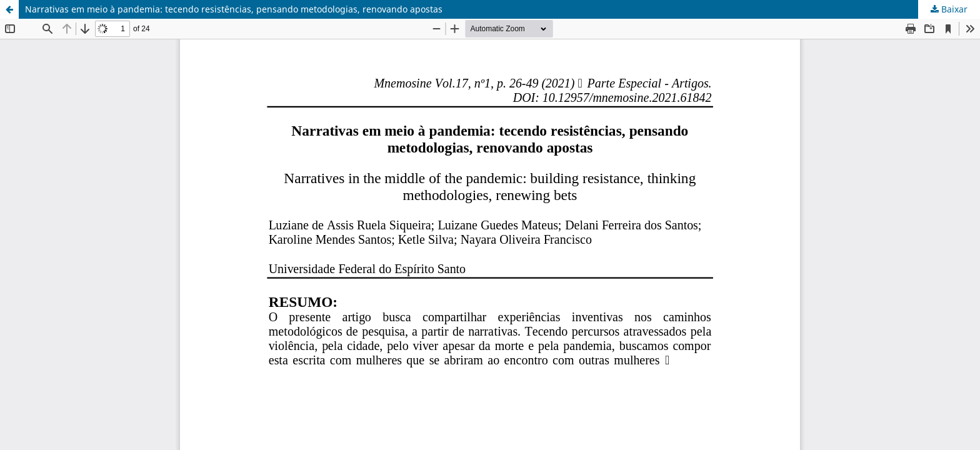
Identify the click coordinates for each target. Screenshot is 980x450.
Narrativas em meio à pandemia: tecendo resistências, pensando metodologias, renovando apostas (234, 9)
